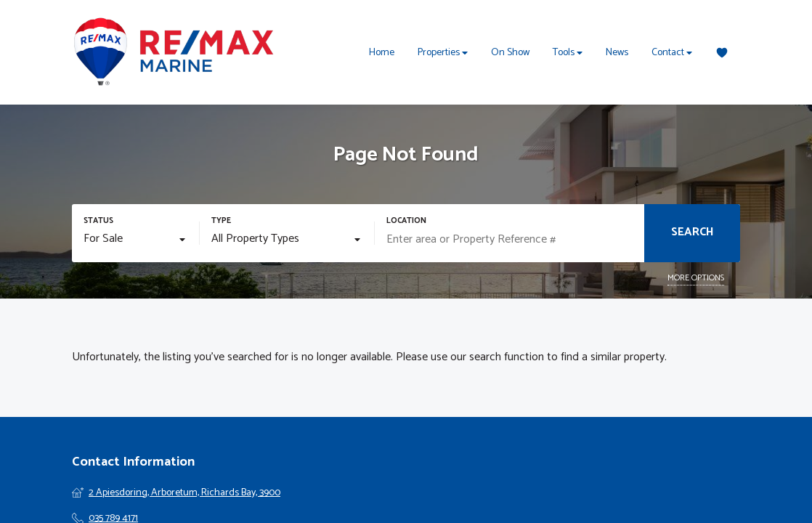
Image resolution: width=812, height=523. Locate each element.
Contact (672, 53)
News (617, 53)
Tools (568, 53)
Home (382, 53)
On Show (510, 53)
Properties (443, 53)
